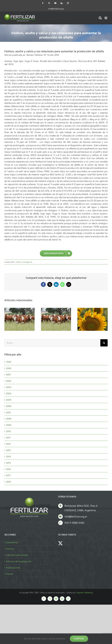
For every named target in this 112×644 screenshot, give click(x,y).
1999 (9, 362)
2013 (8, 450)
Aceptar (79, 639)
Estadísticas (12, 542)
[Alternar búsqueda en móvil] (100, 18)
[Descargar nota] (56, 253)
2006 (9, 406)
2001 (8, 374)
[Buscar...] (52, 343)
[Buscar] (104, 343)
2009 (9, 425)
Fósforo (19, 262)
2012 (8, 444)
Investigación (27, 262)
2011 (8, 437)
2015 (8, 463)
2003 (9, 387)
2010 (8, 431)
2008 (9, 419)
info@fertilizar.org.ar (56, 9)
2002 (9, 381)
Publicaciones (13, 568)
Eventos (10, 549)
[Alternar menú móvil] (106, 18)
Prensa (10, 574)
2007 (8, 412)
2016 (8, 469)
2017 (8, 475)
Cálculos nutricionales (17, 555)
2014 (8, 456)
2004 (9, 393)
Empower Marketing (85, 593)
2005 (9, 400)
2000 (9, 368)
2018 (8, 482)
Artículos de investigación (19, 561)
